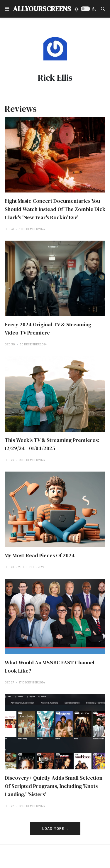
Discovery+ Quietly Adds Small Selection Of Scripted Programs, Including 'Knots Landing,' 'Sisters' (54, 786)
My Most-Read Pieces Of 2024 (40, 555)
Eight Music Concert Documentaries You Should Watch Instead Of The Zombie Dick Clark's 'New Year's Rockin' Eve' (55, 209)
